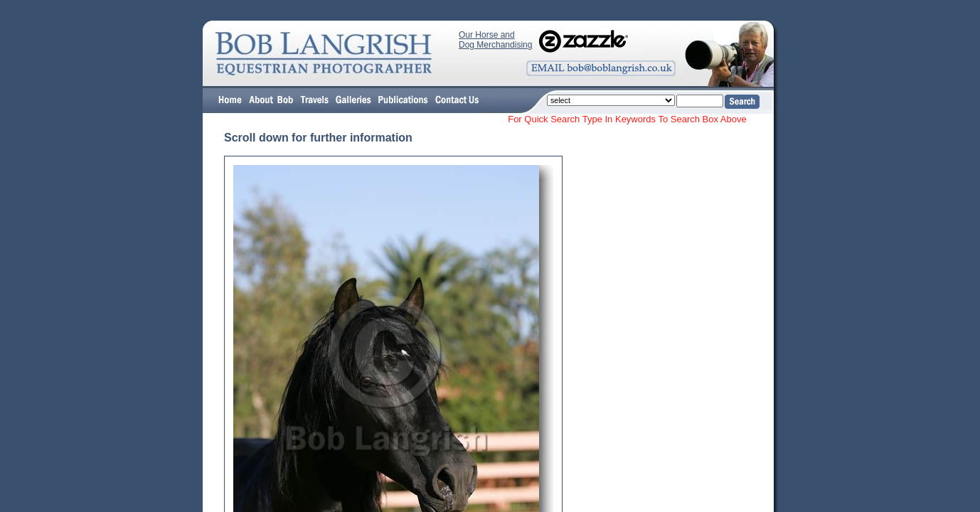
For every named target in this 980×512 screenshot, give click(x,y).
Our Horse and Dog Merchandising (495, 40)
